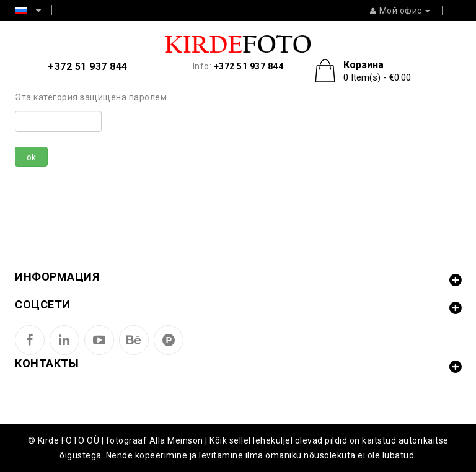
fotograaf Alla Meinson (155, 440)
